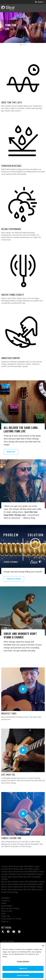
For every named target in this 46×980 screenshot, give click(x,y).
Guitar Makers (7, 906)
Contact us (6, 901)
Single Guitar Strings (10, 892)
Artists (4, 903)
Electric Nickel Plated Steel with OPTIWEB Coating (22, 887)
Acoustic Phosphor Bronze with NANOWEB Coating (22, 874)
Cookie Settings (8, 941)
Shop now (11, 452)
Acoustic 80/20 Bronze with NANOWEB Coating (20, 866)
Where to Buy (7, 911)
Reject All (23, 968)
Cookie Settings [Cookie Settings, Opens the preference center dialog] (23, 961)
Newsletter (5, 898)
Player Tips (6, 916)
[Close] (43, 946)
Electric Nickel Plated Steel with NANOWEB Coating (22, 884)
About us (5, 921)
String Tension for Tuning (11, 919)
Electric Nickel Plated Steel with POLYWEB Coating (22, 890)
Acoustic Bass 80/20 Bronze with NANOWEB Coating (23, 872)
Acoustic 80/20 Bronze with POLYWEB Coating (20, 869)
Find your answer (14, 579)
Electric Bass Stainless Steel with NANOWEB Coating (23, 882)
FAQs (3, 914)
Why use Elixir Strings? (10, 908)
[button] (40, 2)
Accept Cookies (23, 976)
